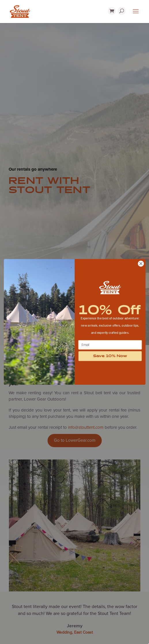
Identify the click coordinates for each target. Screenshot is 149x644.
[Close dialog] (141, 264)
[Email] (110, 345)
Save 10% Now (110, 356)
